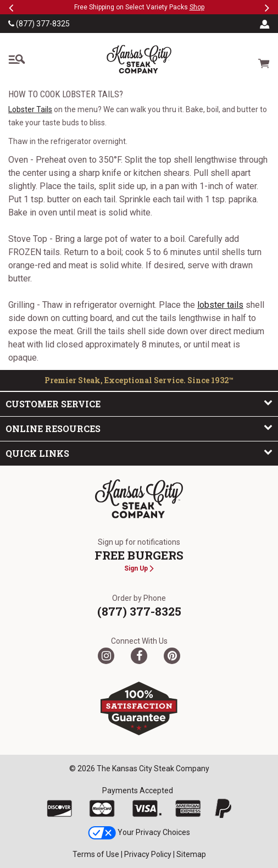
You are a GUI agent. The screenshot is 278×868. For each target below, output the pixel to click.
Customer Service (139, 403)
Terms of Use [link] (96, 854)
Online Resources (139, 428)
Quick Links (139, 453)
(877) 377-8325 (39, 24)
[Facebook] (139, 656)
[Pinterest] (172, 656)
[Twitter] (106, 656)
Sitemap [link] (191, 854)
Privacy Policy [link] (148, 854)
